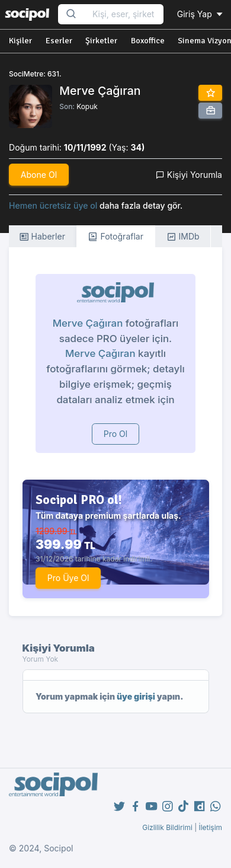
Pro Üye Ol (68, 578)
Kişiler (20, 41)
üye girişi (136, 696)
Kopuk (87, 106)
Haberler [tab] (42, 237)
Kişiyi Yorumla (189, 175)
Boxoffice (148, 41)
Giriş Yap (201, 14)
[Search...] (124, 15)
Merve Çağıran (88, 323)
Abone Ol (39, 175)
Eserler (59, 41)
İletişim (210, 827)
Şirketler (101, 41)
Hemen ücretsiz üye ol (53, 205)
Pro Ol (116, 434)
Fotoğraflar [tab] (115, 237)
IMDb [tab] (183, 237)
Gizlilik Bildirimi (167, 827)
